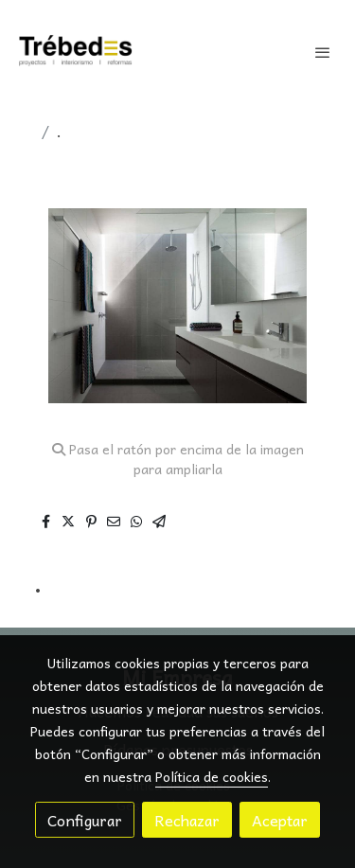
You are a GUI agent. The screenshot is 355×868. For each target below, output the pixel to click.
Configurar (85, 820)
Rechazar (187, 820)
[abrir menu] (323, 52)
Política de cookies (212, 776)
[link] (76, 52)
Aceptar (280, 820)
